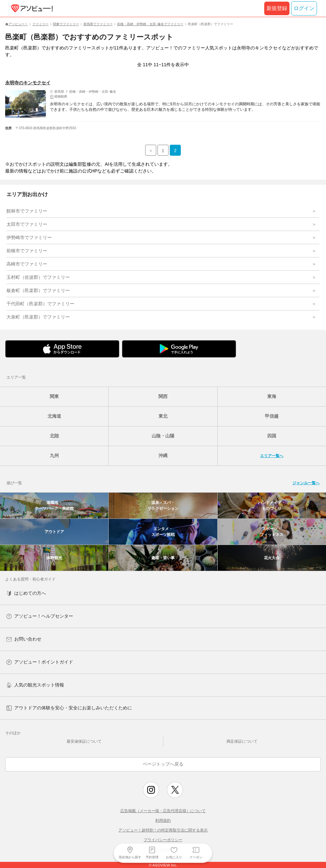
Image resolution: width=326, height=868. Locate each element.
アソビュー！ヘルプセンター (40, 616)
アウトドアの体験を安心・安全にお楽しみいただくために (69, 708)
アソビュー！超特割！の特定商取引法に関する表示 (163, 830)
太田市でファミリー (27, 224)
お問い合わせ (24, 639)
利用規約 (163, 821)
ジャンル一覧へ (306, 483)
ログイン (304, 8)
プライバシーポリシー (163, 840)
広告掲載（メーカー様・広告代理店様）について (163, 811)
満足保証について (242, 741)
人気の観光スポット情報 (35, 685)
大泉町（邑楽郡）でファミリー (38, 317)
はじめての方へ (26, 593)
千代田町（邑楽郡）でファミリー (40, 304)
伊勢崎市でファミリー (29, 237)
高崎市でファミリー (27, 264)
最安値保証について (84, 741)
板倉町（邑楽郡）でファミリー (38, 290)
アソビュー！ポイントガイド (40, 662)
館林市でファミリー (27, 211)
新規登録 (277, 8)
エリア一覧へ (272, 456)
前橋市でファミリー (27, 251)
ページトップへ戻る (163, 764)
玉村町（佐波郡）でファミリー (38, 277)
